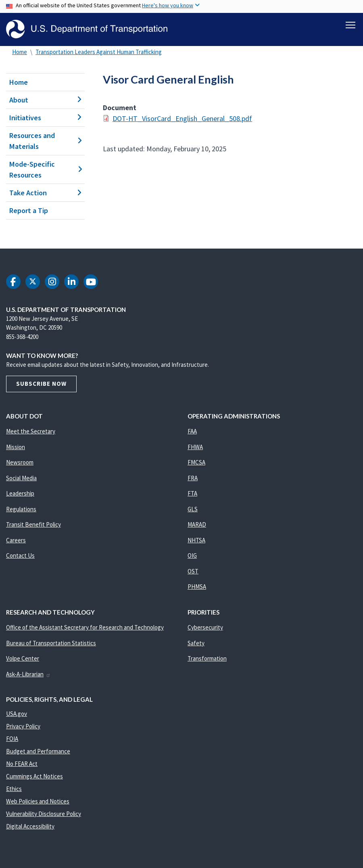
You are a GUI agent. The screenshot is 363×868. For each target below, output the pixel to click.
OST (193, 571)
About (45, 100)
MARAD (197, 525)
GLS (193, 509)
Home (20, 52)
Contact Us (20, 556)
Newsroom (20, 463)
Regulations (21, 509)
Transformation (207, 659)
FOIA (12, 739)
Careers (16, 540)
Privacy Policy (23, 726)
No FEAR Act (22, 764)
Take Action (45, 193)
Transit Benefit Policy (33, 525)
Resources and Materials (45, 141)
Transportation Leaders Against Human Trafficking (99, 52)
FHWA (195, 447)
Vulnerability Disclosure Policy (44, 814)
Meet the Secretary (31, 432)
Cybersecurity (205, 628)
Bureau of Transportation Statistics (51, 643)
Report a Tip (29, 210)
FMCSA (196, 463)
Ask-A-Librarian (28, 674)
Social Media (21, 478)
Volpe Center (23, 659)
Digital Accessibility (30, 826)
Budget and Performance (38, 751)
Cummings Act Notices (34, 776)
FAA (192, 432)
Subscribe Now (41, 384)
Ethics (14, 789)
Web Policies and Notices (38, 801)
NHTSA (196, 540)
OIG (192, 556)
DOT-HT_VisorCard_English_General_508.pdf (182, 118)
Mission (16, 447)
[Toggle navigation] (350, 25)
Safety (196, 643)
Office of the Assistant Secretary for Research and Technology (85, 628)
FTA (192, 494)
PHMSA (197, 587)
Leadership (20, 494)
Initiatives (45, 118)
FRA (193, 478)
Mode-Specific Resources (45, 169)
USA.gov (17, 714)
